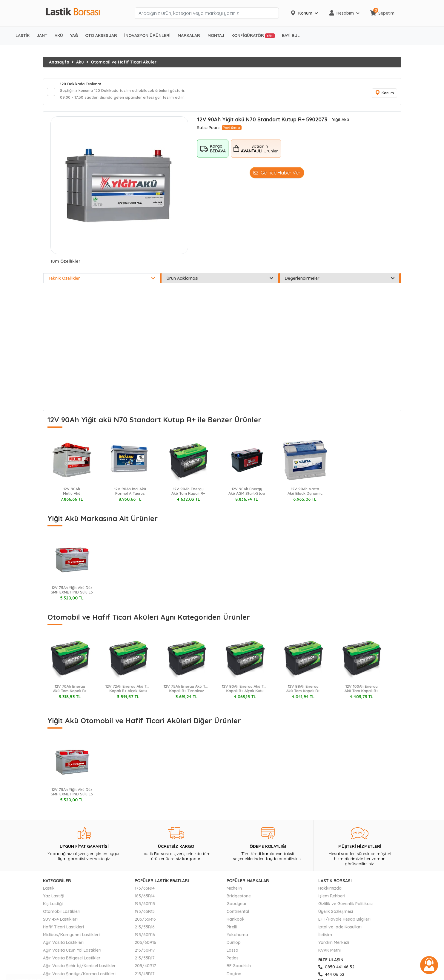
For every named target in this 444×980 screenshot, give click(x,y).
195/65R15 (145, 914)
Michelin (234, 891)
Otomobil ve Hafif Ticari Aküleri (124, 62)
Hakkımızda (330, 891)
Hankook (236, 922)
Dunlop (234, 945)
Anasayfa (59, 62)
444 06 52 (331, 977)
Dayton (234, 976)
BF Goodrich (239, 968)
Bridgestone (239, 898)
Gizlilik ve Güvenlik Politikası (345, 906)
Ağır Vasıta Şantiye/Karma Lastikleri (79, 976)
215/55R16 (145, 930)
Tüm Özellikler (65, 264)
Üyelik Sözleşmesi (336, 914)
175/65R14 (145, 891)
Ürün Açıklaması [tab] (220, 281)
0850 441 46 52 (336, 970)
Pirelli (232, 930)
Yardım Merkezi (334, 945)
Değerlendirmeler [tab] (340, 281)
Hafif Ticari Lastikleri (63, 930)
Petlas (233, 961)
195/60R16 (145, 937)
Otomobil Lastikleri (62, 914)
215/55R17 (145, 961)
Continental (238, 914)
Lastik (49, 891)
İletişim (325, 937)
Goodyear (237, 906)
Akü (80, 62)
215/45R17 (145, 976)
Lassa (232, 953)
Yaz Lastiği (54, 898)
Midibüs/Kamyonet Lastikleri (71, 937)
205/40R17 (145, 968)
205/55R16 (145, 922)
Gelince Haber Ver (277, 175)
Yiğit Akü (341, 122)
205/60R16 (145, 945)
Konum (383, 94)
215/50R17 (145, 953)
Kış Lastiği (53, 906)
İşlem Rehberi (332, 898)
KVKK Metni (329, 953)
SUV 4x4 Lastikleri (60, 922)
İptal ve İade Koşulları (340, 930)
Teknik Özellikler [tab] (102, 281)
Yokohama (237, 937)
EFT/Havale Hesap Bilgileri (344, 922)
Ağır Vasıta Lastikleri (63, 945)
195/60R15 (145, 906)
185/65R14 (145, 898)
